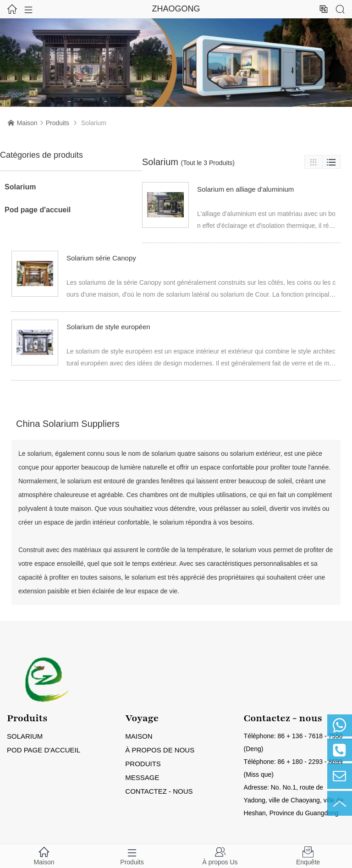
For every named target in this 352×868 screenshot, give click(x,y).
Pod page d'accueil (38, 210)
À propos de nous (160, 750)
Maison (27, 123)
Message (142, 777)
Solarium (20, 187)
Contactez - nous (159, 791)
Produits (58, 123)
